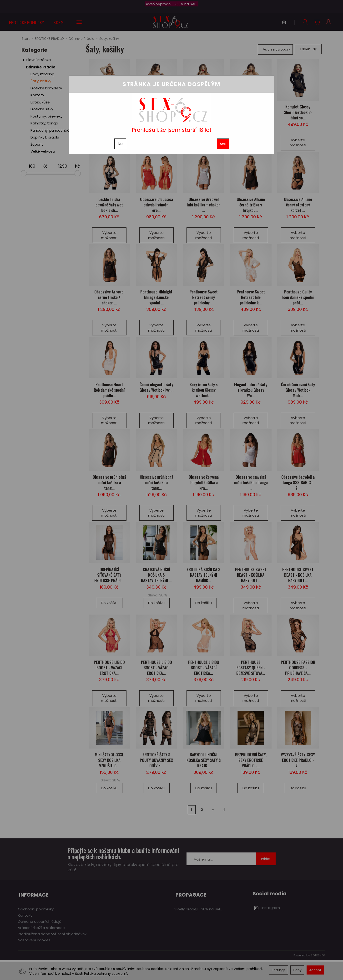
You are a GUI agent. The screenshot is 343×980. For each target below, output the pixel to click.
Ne (120, 144)
